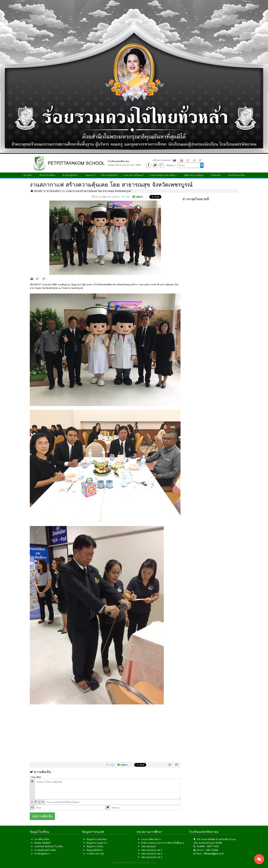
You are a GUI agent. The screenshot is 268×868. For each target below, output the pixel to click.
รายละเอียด (35, 777)
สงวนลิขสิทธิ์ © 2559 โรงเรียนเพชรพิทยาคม (134, 863)
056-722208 (212, 850)
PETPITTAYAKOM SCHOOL (76, 163)
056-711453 (213, 846)
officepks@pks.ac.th (214, 854)
